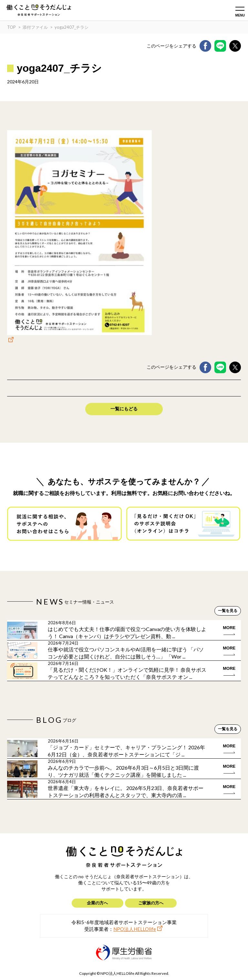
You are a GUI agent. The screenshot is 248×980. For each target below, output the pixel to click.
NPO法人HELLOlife (135, 929)
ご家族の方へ (151, 903)
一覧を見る (228, 611)
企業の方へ (97, 903)
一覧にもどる (124, 409)
